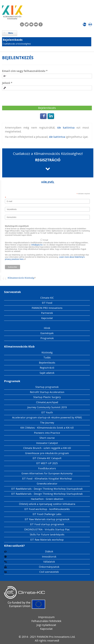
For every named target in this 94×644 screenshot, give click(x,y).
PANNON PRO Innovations (47, 308)
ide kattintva (67, 128)
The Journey (47, 423)
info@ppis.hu (37, 245)
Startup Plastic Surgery (47, 397)
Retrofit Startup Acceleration (47, 392)
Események (47, 333)
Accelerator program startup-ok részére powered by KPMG (47, 417)
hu (85, 24)
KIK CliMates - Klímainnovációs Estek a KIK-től (47, 428)
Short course (47, 438)
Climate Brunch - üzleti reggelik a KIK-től (47, 448)
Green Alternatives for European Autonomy (47, 473)
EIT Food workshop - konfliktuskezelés (47, 509)
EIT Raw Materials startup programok (47, 519)
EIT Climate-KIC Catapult (47, 458)
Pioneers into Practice (47, 433)
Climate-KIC (47, 298)
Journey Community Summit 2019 (47, 407)
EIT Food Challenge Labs (47, 514)
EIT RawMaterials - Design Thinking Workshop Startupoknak (47, 489)
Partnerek (47, 313)
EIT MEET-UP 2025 (47, 463)
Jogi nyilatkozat (46, 625)
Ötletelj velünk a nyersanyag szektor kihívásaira (47, 504)
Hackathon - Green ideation (47, 499)
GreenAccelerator (47, 484)
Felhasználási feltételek (46, 621)
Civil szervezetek (49, 572)
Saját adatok (47, 373)
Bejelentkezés (13, 40)
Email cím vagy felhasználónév (25, 71)
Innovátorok (49, 557)
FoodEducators (47, 468)
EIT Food (47, 303)
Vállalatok (49, 562)
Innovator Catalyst (47, 443)
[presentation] (23, 98)
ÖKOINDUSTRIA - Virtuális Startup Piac (47, 529)
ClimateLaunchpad (47, 402)
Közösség (47, 352)
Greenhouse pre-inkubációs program (47, 453)
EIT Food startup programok (47, 524)
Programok (47, 338)
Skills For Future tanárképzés (47, 534)
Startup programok (47, 387)
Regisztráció (47, 368)
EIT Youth (47, 412)
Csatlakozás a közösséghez (17, 44)
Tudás (47, 357)
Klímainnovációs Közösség (22, 278)
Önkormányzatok (49, 567)
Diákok (49, 551)
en (90, 24)
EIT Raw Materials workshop (47, 540)
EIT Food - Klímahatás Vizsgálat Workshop (47, 479)
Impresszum (46, 617)
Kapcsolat (47, 318)
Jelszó (7, 83)
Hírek (47, 328)
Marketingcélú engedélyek (17, 226)
